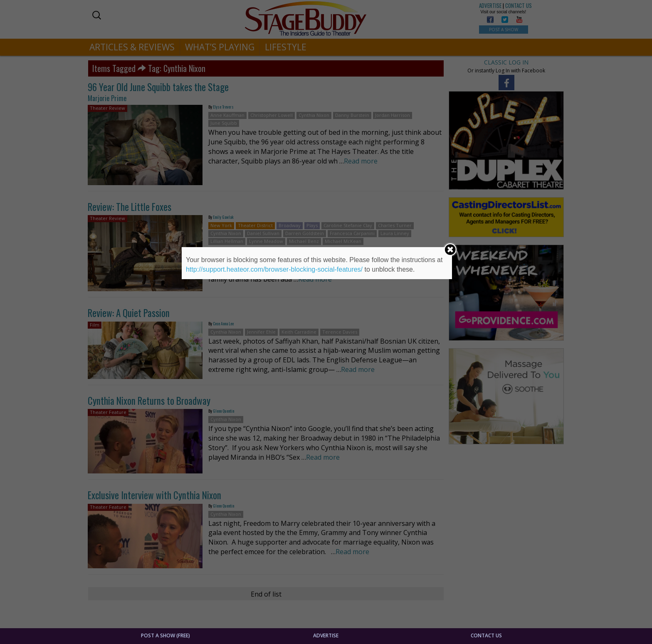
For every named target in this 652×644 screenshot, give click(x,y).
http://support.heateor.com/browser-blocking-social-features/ (274, 269)
